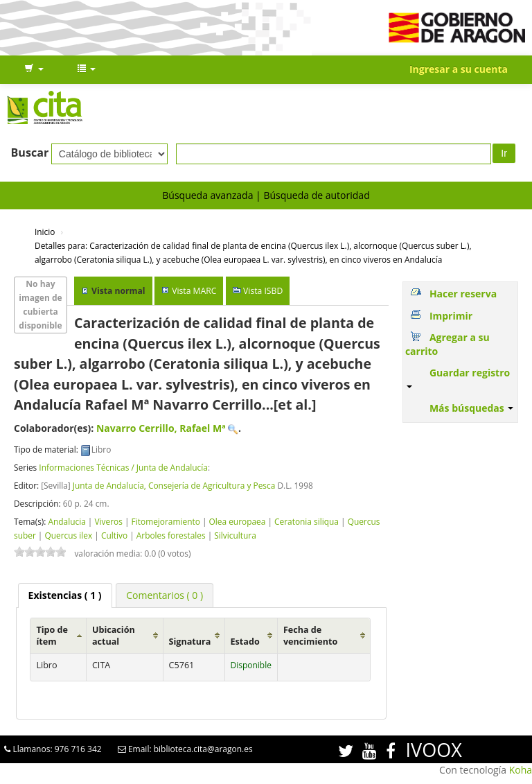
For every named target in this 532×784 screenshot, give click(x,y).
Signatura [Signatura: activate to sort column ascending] (190, 642)
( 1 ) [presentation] (65, 595)
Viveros (109, 521)
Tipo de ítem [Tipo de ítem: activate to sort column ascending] (52, 636)
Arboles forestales (171, 535)
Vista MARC (194, 291)
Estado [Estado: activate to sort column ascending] (245, 642)
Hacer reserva (463, 294)
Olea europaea (238, 521)
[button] (34, 69)
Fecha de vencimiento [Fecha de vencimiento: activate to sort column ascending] (310, 636)
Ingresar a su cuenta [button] (459, 69)
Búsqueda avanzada (207, 195)
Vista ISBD (263, 291)
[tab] (65, 595)
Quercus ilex (69, 535)
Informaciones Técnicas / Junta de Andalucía (123, 467)
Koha (521, 770)
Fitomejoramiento (166, 521)
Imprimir (451, 316)
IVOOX (434, 750)
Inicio (45, 232)
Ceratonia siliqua (307, 521)
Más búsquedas (472, 408)
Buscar (30, 153)
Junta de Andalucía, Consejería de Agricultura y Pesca (174, 485)
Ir (504, 153)
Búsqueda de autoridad (316, 195)
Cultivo (114, 535)
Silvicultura (235, 535)
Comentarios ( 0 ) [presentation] (165, 595)
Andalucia (66, 521)
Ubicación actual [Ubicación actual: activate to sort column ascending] (114, 636)
